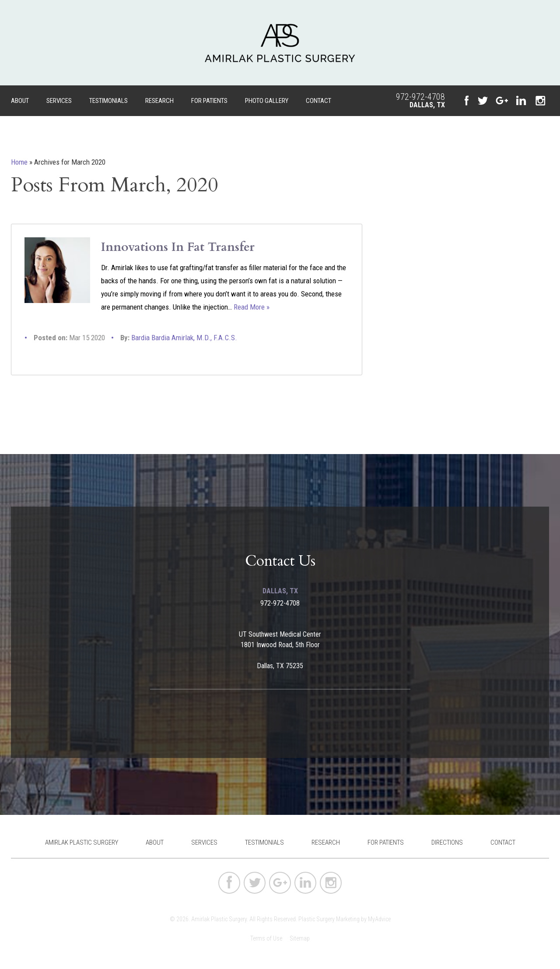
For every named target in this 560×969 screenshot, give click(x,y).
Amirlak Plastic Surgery (82, 842)
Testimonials (108, 101)
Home (19, 162)
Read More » (252, 307)
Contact (318, 101)
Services (59, 101)
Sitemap (300, 938)
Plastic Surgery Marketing (329, 919)
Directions (447, 842)
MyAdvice (379, 919)
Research (159, 101)
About (20, 101)
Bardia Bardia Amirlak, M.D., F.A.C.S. (184, 338)
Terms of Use (266, 938)
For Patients (209, 101)
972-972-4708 (420, 97)
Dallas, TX (427, 105)
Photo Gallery (267, 101)
